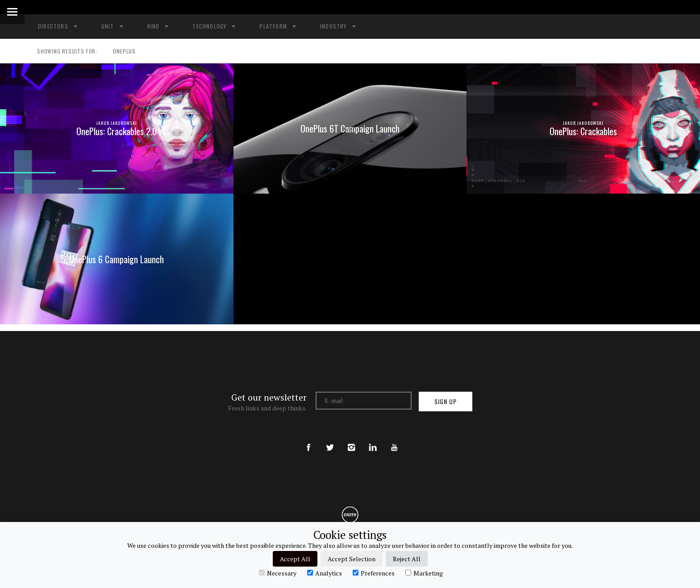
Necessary (278, 573)
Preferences (374, 573)
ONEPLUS (120, 51)
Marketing (424, 573)
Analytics (325, 573)
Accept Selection (352, 559)
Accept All (295, 559)
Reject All (407, 559)
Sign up (446, 401)
